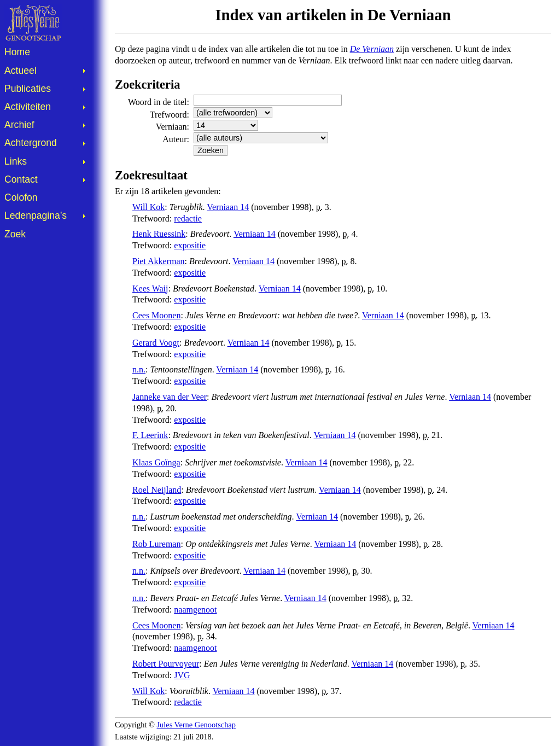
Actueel (21, 71)
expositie (190, 245)
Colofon (21, 197)
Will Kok (148, 207)
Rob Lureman (156, 544)
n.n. (139, 369)
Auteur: (176, 139)
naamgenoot (195, 610)
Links (16, 161)
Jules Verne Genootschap (196, 725)
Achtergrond (31, 143)
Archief (19, 125)
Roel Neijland (157, 490)
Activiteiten (28, 107)
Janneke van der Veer (170, 397)
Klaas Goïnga (156, 462)
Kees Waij (150, 289)
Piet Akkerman (159, 261)
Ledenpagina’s (36, 215)
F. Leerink (150, 435)
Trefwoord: (170, 115)
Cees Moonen (156, 315)
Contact (21, 179)
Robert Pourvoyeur (166, 664)
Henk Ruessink (159, 234)
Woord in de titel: (159, 102)
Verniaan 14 (228, 207)
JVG (182, 675)
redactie (188, 218)
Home (17, 52)
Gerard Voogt (156, 343)
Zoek (15, 234)
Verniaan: (173, 127)
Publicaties (28, 89)
